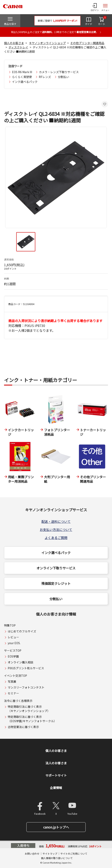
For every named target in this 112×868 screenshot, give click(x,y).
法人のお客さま (56, 763)
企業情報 (56, 788)
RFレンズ (45, 77)
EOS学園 (13, 656)
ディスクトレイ (18, 47)
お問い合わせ (32, 854)
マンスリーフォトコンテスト (26, 687)
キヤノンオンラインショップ (47, 43)
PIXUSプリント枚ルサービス (26, 668)
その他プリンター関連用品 (87, 43)
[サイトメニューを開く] (105, 7)
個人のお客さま (14, 43)
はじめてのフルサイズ (22, 631)
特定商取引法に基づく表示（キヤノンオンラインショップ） (29, 709)
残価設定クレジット (56, 583)
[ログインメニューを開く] (95, 7)
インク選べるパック (25, 82)
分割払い (64, 77)
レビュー (13, 637)
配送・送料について (56, 521)
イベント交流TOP (16, 676)
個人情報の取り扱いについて (57, 858)
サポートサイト (56, 775)
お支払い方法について (56, 530)
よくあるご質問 (56, 538)
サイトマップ (50, 854)
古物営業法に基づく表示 (23, 727)
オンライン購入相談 (20, 662)
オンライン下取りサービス (56, 568)
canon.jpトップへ (56, 827)
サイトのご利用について (74, 854)
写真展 (12, 681)
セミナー (13, 693)
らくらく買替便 (22, 77)
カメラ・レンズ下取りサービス (59, 72)
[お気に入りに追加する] (105, 104)
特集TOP (10, 625)
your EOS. (14, 643)
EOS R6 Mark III (22, 72)
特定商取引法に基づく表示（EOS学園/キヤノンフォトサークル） (32, 719)
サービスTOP (13, 650)
